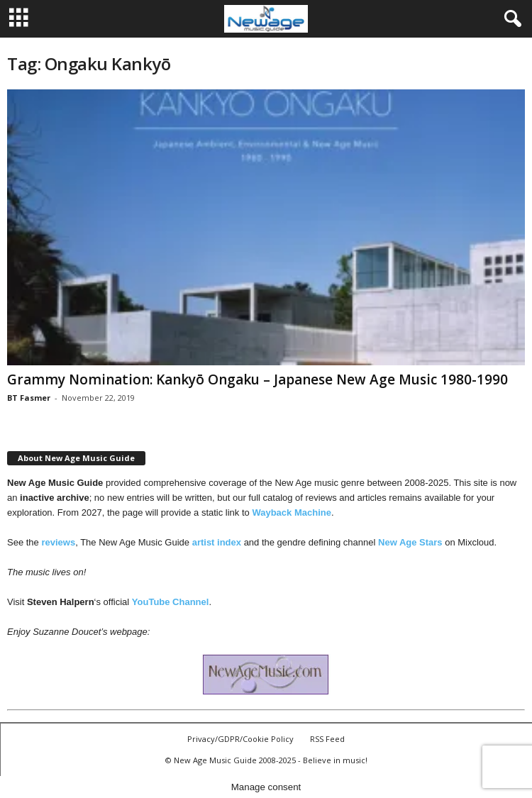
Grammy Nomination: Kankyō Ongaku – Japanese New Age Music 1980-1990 (257, 379)
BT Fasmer (29, 398)
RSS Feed (327, 739)
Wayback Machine (292, 512)
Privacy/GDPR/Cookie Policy (240, 739)
